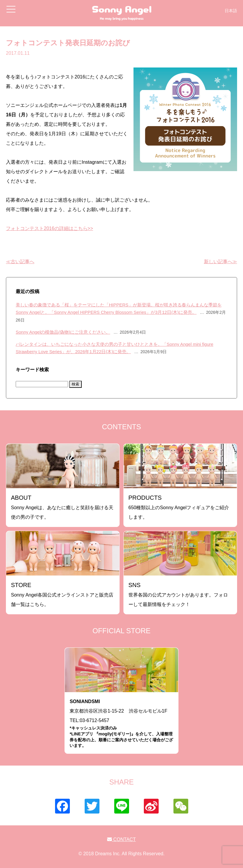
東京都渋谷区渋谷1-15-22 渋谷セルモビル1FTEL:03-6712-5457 (121, 724)
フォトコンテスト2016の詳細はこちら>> (49, 228)
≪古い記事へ (20, 262)
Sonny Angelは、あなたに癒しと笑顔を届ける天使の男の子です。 (62, 507)
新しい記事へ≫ (221, 262)
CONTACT (121, 839)
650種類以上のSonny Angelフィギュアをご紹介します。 (179, 507)
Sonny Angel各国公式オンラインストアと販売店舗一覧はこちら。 (62, 594)
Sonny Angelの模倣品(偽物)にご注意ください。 (63, 332)
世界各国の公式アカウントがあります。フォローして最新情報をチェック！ (178, 594)
